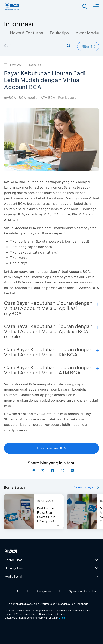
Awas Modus (88, 33)
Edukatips (59, 33)
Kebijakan (44, 591)
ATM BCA (48, 97)
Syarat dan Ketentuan (84, 591)
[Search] (85, 6)
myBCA (10, 97)
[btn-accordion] (51, 560)
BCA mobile (28, 97)
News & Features (26, 33)
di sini (62, 618)
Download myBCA (52, 448)
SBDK (15, 591)
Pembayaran (68, 97)
